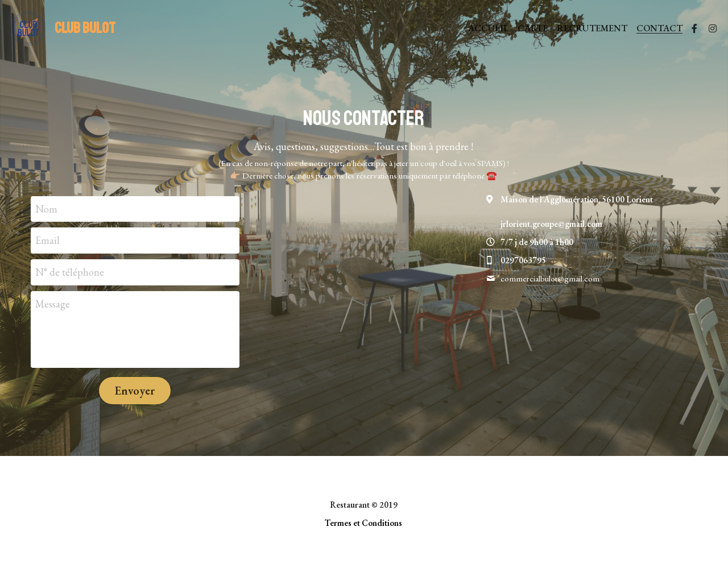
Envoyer (135, 391)
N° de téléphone (70, 272)
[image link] (28, 28)
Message (53, 304)
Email (47, 240)
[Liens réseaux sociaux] (694, 28)
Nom (46, 209)
